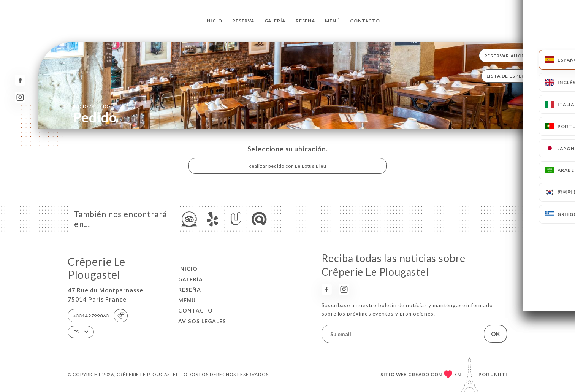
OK (496, 334)
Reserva (243, 21)
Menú (332, 21)
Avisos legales (202, 321)
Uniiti (499, 374)
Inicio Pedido (92, 106)
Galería (275, 21)
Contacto (365, 21)
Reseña (305, 21)
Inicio (214, 21)
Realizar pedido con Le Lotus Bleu (287, 166)
